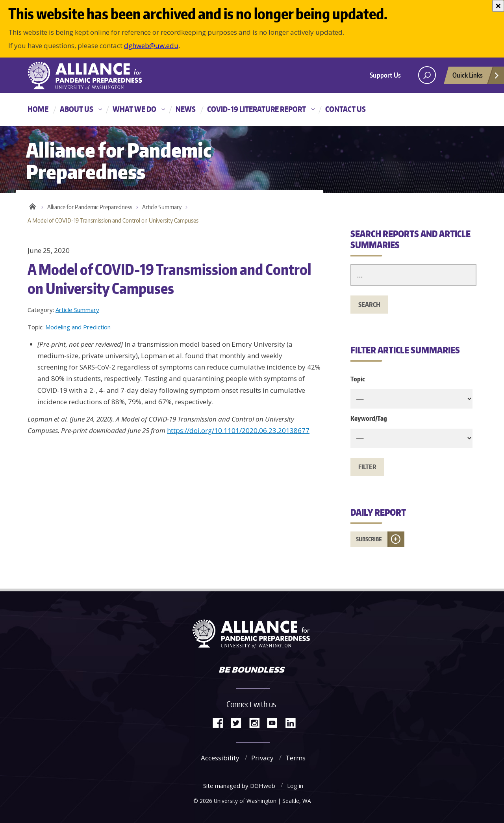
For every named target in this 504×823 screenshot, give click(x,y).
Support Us (385, 75)
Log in (295, 786)
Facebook (221, 722)
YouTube (275, 722)
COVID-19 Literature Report (257, 109)
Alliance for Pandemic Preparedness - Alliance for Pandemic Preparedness (93, 76)
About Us (77, 109)
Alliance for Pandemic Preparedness (90, 207)
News (186, 109)
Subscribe (369, 539)
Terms (296, 758)
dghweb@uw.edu (151, 46)
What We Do (134, 109)
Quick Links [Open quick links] (476, 77)
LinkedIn (293, 722)
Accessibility (220, 758)
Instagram (257, 722)
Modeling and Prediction (78, 327)
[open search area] (427, 75)
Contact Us (346, 109)
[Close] (498, 6)
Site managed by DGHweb (239, 786)
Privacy (262, 758)
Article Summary (162, 207)
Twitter (239, 722)
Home (38, 109)
